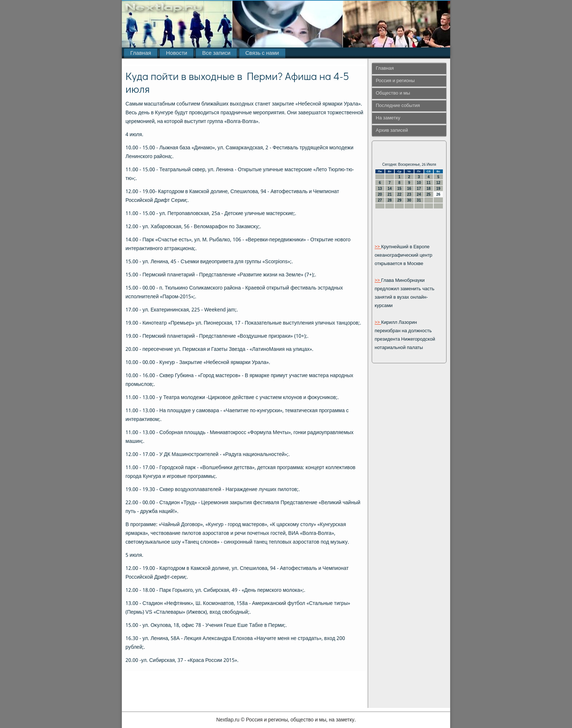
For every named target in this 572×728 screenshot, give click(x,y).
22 (399, 194)
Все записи (216, 53)
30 (409, 200)
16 (409, 189)
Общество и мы (393, 93)
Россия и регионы (395, 81)
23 (409, 194)
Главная (141, 53)
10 (419, 183)
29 (399, 200)
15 (399, 189)
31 (419, 200)
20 (380, 194)
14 (389, 189)
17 (419, 189)
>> (378, 247)
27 (380, 200)
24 (419, 194)
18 (428, 189)
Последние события (398, 106)
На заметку (388, 118)
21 (389, 194)
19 (438, 189)
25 (428, 194)
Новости (177, 53)
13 (380, 189)
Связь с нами (262, 53)
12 (438, 183)
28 (389, 200)
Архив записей (392, 131)
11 (428, 183)
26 (438, 194)
